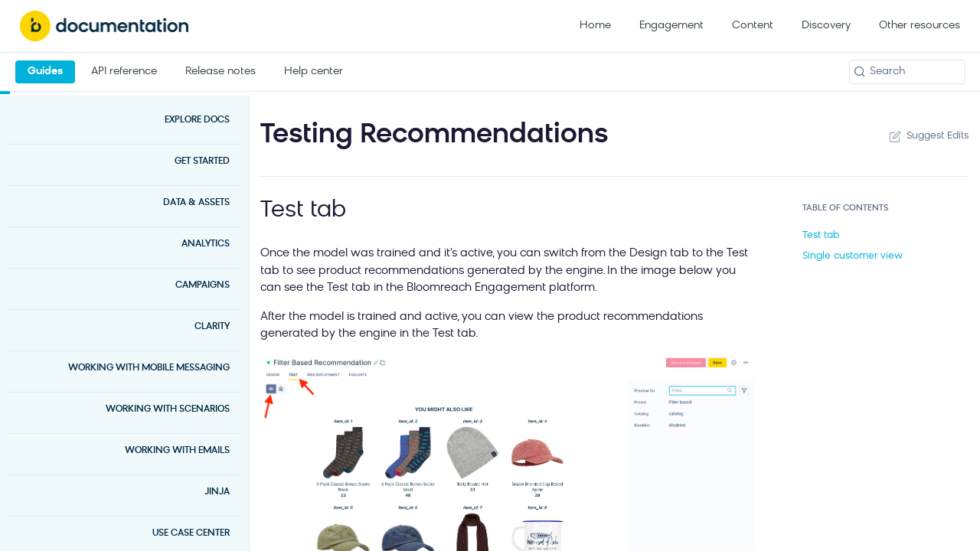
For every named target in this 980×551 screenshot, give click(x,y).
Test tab (821, 235)
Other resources (920, 26)
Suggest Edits (927, 136)
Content (753, 26)
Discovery (826, 26)
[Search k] (907, 72)
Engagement (671, 26)
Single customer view (853, 256)
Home (595, 26)
